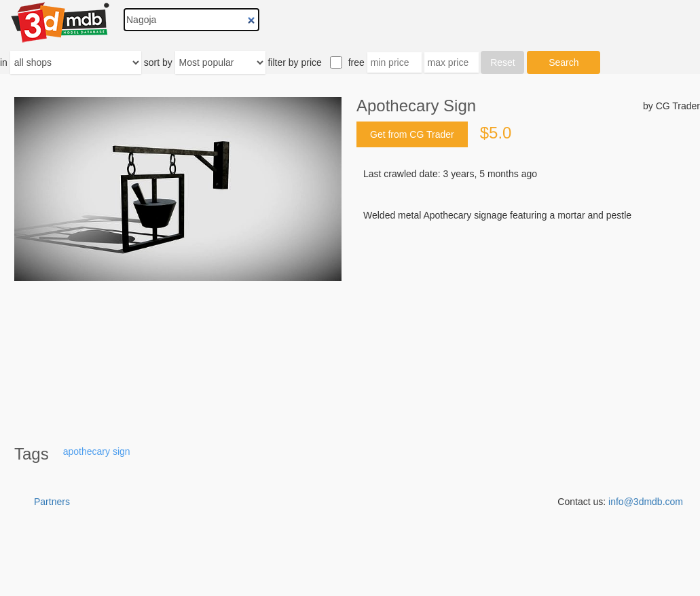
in (4, 62)
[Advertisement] (528, 325)
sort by (158, 62)
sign (122, 451)
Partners (52, 502)
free (356, 62)
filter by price (294, 62)
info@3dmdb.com (646, 502)
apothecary (87, 451)
